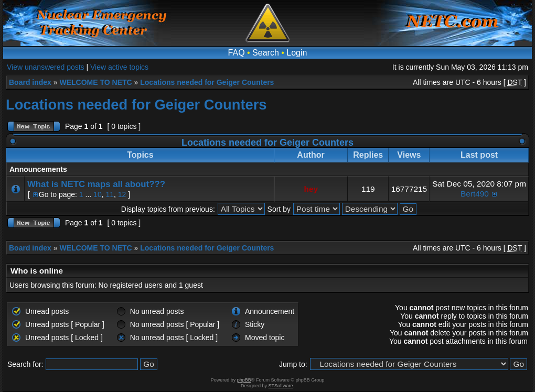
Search (266, 53)
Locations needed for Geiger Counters (207, 82)
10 (98, 194)
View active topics (119, 67)
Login (297, 53)
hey (311, 189)
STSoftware (281, 386)
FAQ (237, 53)
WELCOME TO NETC (95, 82)
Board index (30, 82)
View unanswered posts (46, 67)
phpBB (244, 380)
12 (122, 194)
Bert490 (475, 194)
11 (110, 194)
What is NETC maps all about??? (96, 184)
